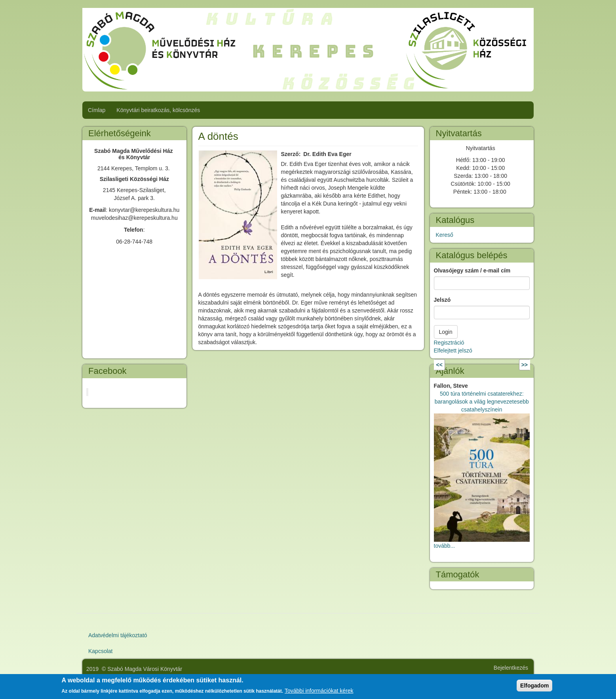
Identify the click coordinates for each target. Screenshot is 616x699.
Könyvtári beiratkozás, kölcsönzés (158, 110)
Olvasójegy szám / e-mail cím (472, 270)
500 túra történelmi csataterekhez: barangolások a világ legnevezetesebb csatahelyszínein (482, 402)
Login (446, 332)
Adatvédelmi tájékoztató (118, 635)
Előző (452, 365)
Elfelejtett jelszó (453, 350)
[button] (238, 215)
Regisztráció (449, 343)
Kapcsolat (100, 651)
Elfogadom (534, 686)
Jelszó (442, 300)
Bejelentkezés (511, 668)
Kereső (445, 235)
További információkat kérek (319, 691)
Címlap (97, 110)
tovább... (445, 546)
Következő (506, 365)
